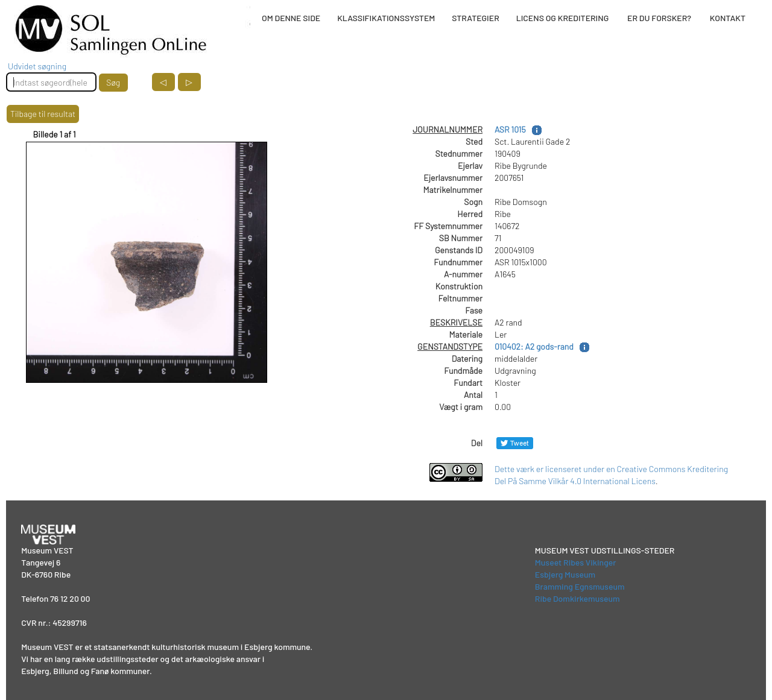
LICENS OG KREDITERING (563, 18)
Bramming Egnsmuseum (580, 586)
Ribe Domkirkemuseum (577, 598)
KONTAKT (728, 18)
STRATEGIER (475, 18)
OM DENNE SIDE (291, 18)
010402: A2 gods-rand (534, 346)
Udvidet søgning (37, 66)
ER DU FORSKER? (659, 18)
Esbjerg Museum (565, 574)
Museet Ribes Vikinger (576, 562)
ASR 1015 (510, 129)
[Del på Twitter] (515, 443)
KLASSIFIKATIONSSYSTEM (386, 18)
